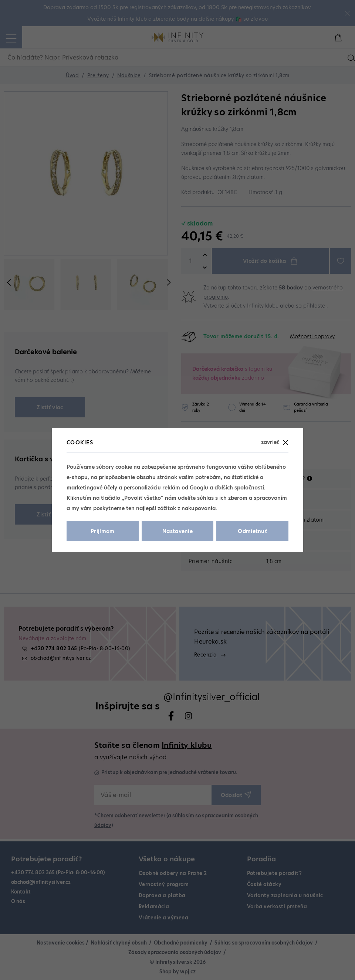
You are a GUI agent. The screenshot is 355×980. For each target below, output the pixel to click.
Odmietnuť (252, 531)
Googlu (199, 488)
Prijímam (103, 531)
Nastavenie (177, 531)
